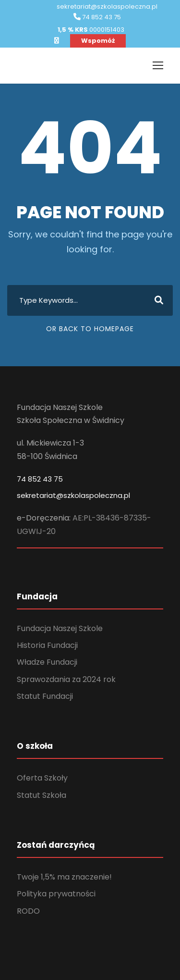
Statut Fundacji (45, 696)
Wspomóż (98, 41)
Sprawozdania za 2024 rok (66, 679)
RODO (28, 911)
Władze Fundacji (47, 662)
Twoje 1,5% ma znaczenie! (64, 877)
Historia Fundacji (47, 645)
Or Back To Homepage (90, 329)
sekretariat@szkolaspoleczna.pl (73, 495)
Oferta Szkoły (42, 778)
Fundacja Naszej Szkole (60, 628)
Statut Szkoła (42, 795)
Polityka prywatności (56, 894)
